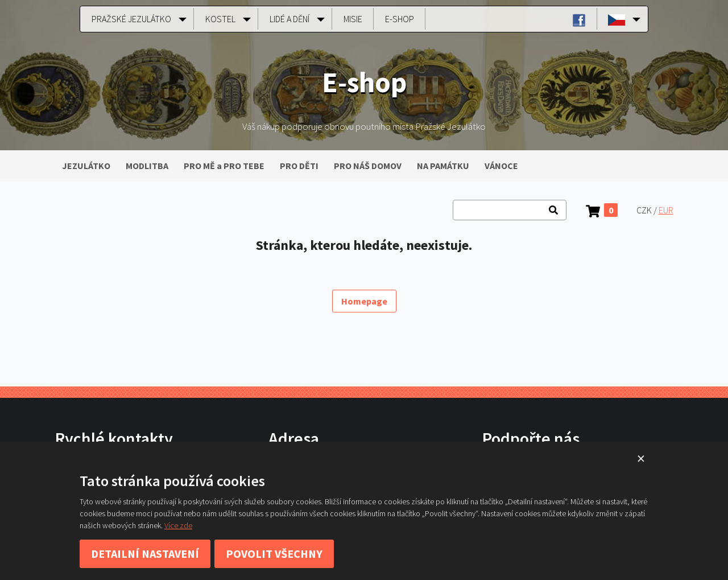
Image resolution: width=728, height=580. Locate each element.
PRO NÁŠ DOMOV (368, 166)
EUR (666, 210)
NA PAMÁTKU (443, 166)
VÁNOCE (501, 166)
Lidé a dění (289, 19)
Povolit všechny (274, 554)
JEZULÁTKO (86, 166)
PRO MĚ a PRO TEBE (224, 166)
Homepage (364, 301)
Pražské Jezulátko (131, 19)
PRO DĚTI (299, 166)
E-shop (400, 19)
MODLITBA (147, 166)
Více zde (178, 525)
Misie (353, 19)
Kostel (220, 19)
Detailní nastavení (145, 554)
